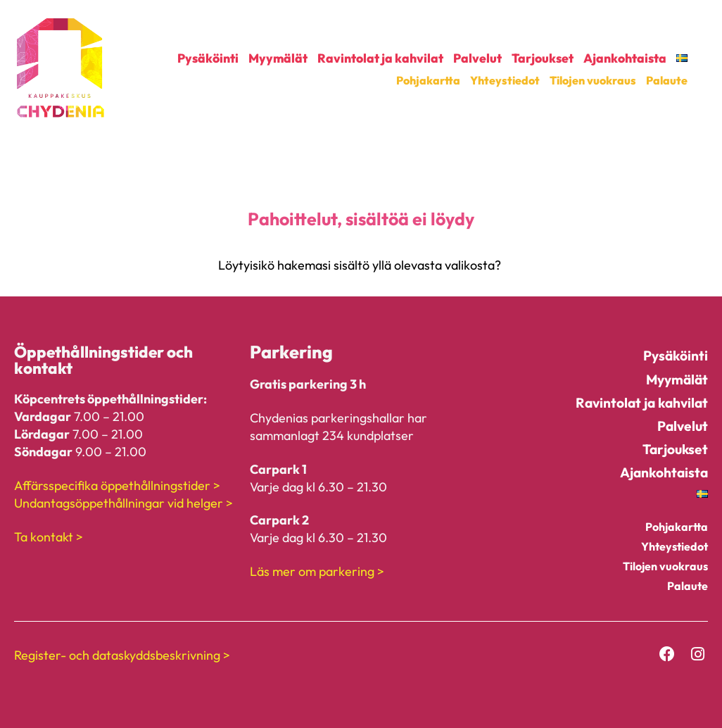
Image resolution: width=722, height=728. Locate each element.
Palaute (667, 80)
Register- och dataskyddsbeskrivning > (122, 655)
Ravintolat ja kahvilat (380, 58)
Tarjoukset (543, 58)
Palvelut (477, 58)
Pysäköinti (208, 58)
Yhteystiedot (505, 80)
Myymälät (278, 58)
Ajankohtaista (625, 58)
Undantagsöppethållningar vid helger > (123, 503)
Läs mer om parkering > (317, 571)
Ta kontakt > (49, 537)
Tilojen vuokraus (593, 80)
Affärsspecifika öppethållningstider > (117, 485)
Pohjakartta (428, 80)
